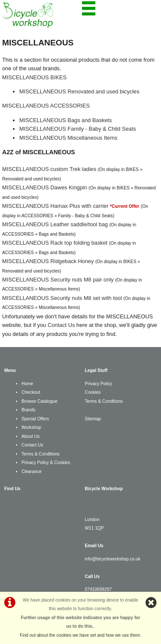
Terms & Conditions (41, 454)
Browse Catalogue (39, 401)
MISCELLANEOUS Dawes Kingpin (45, 187)
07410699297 (99, 589)
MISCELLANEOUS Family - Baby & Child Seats (78, 129)
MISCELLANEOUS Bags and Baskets (66, 120)
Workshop (31, 427)
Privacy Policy (99, 384)
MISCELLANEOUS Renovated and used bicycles (79, 91)
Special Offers (35, 419)
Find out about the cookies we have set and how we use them (80, 635)
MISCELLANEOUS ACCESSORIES (46, 106)
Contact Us (61, 325)
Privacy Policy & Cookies (46, 463)
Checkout (31, 392)
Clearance (32, 472)
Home (27, 384)
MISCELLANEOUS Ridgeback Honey (48, 261)
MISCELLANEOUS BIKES (34, 77)
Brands (28, 410)
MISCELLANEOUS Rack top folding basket (55, 243)
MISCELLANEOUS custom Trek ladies (49, 169)
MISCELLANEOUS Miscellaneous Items (68, 138)
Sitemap (93, 419)
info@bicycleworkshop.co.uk (113, 559)
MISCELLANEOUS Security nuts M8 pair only (58, 280)
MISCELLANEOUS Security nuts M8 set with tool (62, 298)
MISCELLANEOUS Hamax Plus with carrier (55, 206)
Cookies (93, 392)
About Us (30, 436)
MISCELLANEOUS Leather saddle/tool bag (55, 224)
